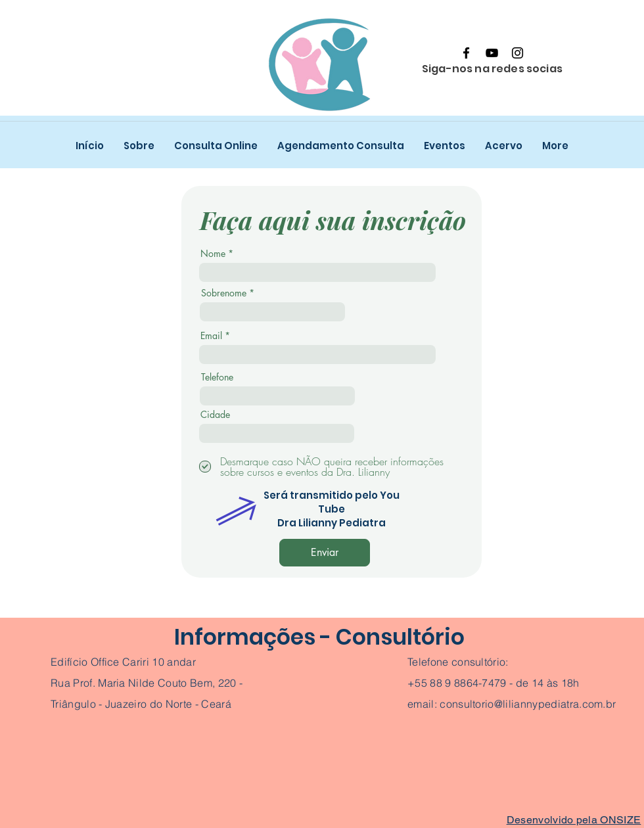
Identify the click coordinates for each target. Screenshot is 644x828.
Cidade (215, 415)
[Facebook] (466, 53)
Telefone (217, 377)
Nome (213, 254)
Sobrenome (224, 293)
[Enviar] (325, 553)
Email (211, 336)
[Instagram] (517, 53)
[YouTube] (492, 53)
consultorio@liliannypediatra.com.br (528, 704)
